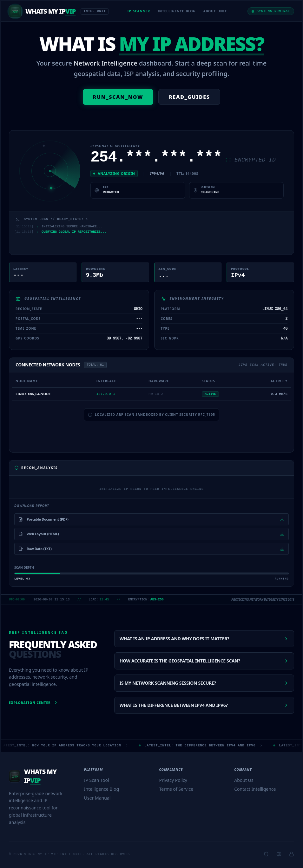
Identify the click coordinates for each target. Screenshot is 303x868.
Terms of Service (176, 789)
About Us (244, 780)
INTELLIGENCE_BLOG (177, 11)
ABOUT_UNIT (215, 11)
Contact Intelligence (255, 789)
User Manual (97, 798)
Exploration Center (34, 703)
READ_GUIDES (189, 97)
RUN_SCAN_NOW (118, 97)
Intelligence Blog (102, 789)
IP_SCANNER (138, 11)
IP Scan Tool (97, 780)
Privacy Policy (173, 780)
